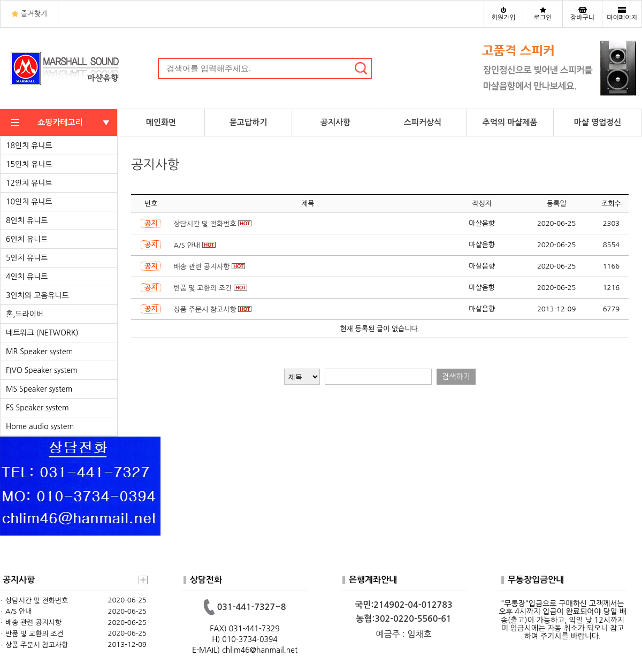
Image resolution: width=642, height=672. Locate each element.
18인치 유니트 (29, 146)
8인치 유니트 (27, 220)
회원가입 (503, 18)
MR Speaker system (39, 352)
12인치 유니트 (29, 183)
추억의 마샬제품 (510, 122)
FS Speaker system (37, 408)
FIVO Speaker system (42, 370)
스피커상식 (423, 122)
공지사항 (335, 122)
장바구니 (582, 18)
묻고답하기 (249, 122)
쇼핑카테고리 (60, 122)
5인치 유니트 (27, 258)
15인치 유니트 (29, 164)
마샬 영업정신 (598, 122)
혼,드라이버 (25, 314)
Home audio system (40, 426)
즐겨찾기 (34, 14)
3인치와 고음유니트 (37, 295)
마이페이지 (622, 18)
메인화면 (161, 122)
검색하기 (456, 377)
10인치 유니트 (29, 202)
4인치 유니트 (27, 277)
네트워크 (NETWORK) (42, 333)
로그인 (543, 18)
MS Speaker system (39, 389)
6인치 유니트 (27, 239)
